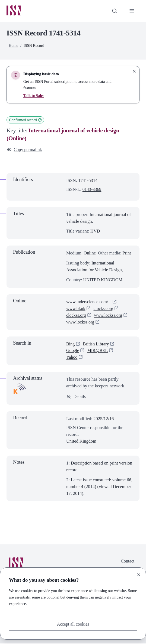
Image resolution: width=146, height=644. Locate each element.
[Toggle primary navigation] (132, 11)
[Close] (139, 574)
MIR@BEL (98, 351)
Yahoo (72, 358)
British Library (96, 344)
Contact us (127, 565)
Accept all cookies (73, 624)
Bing (71, 344)
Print (127, 254)
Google (73, 351)
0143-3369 (92, 190)
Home (13, 46)
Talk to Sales (34, 96)
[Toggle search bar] (114, 11)
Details (76, 397)
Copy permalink (25, 150)
